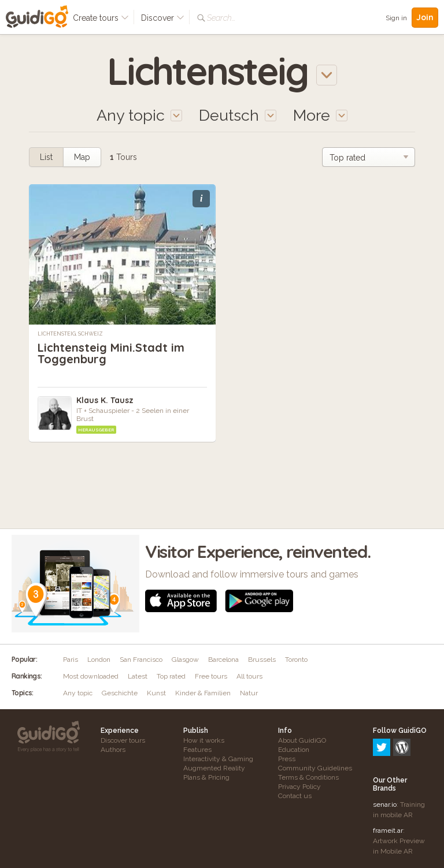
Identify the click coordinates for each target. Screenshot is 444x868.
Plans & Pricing (206, 777)
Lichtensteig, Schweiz (70, 334)
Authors (113, 750)
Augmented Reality (214, 768)
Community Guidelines (315, 768)
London (99, 660)
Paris (71, 660)
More (320, 115)
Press (287, 759)
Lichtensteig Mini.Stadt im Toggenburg (111, 353)
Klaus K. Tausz (105, 400)
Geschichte (120, 693)
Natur (249, 693)
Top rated (171, 676)
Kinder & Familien (203, 693)
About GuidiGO (302, 740)
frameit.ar (388, 781)
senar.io (385, 755)
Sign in (396, 18)
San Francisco (141, 660)
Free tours (211, 676)
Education (294, 750)
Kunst (156, 693)
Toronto (296, 660)
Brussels (262, 660)
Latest (138, 676)
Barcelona (223, 660)
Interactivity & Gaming (218, 759)
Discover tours (123, 740)
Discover (163, 18)
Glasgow (185, 660)
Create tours (101, 18)
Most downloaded (91, 676)
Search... (221, 18)
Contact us (295, 796)
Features (197, 750)
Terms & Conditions (308, 777)
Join (425, 17)
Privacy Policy (299, 787)
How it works (204, 740)
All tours (249, 676)
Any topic (78, 693)
